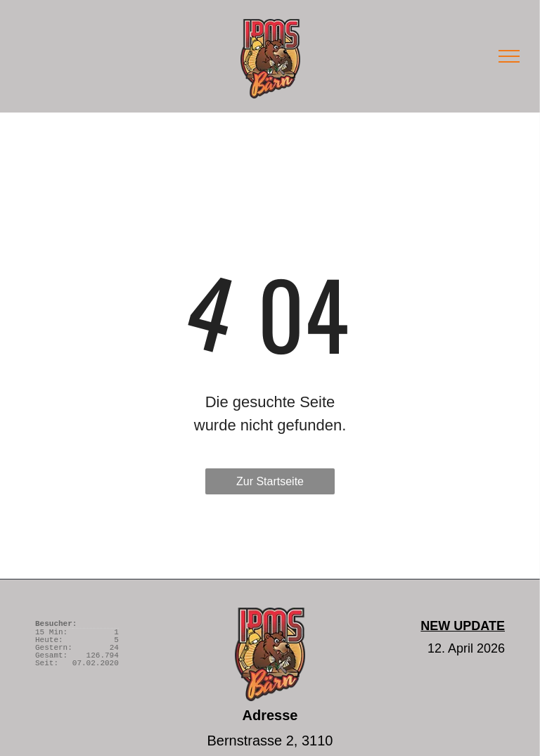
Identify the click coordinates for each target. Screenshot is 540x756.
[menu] (509, 56)
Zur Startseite (270, 481)
